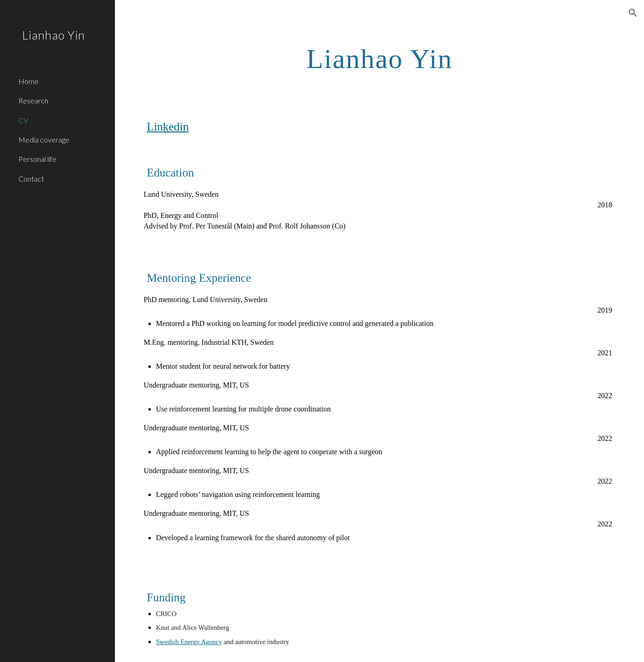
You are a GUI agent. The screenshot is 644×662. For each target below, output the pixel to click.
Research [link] (33, 100)
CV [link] (23, 120)
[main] (379, 58)
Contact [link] (31, 179)
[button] (633, 13)
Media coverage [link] (44, 140)
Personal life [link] (37, 159)
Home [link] (28, 81)
